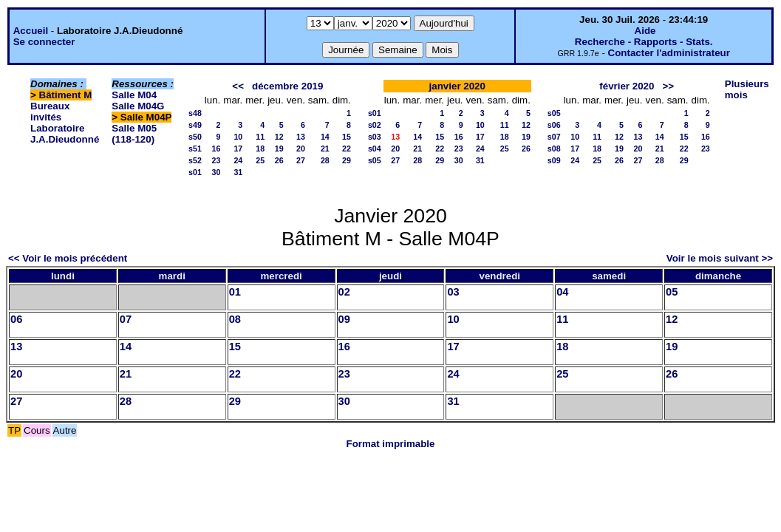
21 (325, 149)
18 (260, 149)
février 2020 (627, 86)
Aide (645, 31)
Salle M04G (138, 106)
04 (562, 292)
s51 (195, 149)
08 (235, 319)
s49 (195, 125)
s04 (375, 149)
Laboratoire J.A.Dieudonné (65, 134)
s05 (375, 160)
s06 (554, 125)
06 (16, 319)
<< (238, 86)
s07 (554, 137)
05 (672, 292)
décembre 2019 (287, 86)
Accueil (31, 31)
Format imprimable (391, 444)
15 (347, 137)
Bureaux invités (50, 112)
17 (238, 149)
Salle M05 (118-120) (134, 134)
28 (325, 160)
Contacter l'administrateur (669, 53)
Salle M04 (134, 95)
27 (301, 160)
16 (216, 149)
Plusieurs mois (747, 89)
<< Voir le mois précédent (68, 258)
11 (260, 137)
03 (453, 292)
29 (347, 160)
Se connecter (44, 42)
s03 (375, 137)
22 (347, 149)
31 (238, 172)
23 (216, 160)
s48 (195, 113)
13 (301, 137)
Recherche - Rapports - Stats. (644, 42)
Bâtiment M (66, 95)
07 (126, 319)
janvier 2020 (457, 86)
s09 (554, 160)
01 (235, 292)
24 (238, 160)
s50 (195, 137)
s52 (195, 160)
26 (279, 160)
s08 (554, 149)
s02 (375, 125)
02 (344, 292)
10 (238, 137)
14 (325, 137)
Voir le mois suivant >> (720, 258)
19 (279, 149)
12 (279, 137)
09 (344, 319)
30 (216, 172)
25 (260, 160)
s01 (195, 172)
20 (301, 149)
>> (669, 86)
